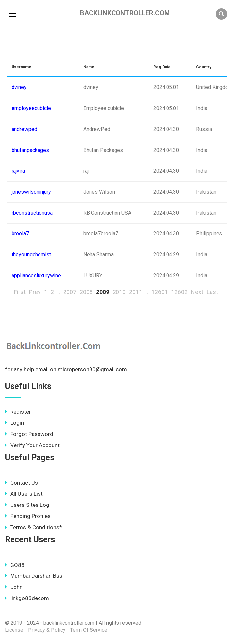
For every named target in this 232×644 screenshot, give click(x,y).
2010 (119, 292)
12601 (160, 292)
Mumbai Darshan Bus (34, 576)
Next (197, 292)
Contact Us (21, 483)
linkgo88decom (27, 598)
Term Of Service (89, 630)
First (20, 292)
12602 (179, 292)
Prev (35, 292)
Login (14, 423)
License (14, 630)
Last (212, 292)
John (14, 587)
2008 (86, 292)
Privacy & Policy (47, 630)
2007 (70, 292)
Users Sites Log (27, 505)
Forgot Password (29, 434)
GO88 (15, 565)
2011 (136, 292)
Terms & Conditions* (33, 527)
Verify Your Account (32, 445)
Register (18, 412)
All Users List (24, 494)
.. (59, 292)
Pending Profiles (28, 516)
